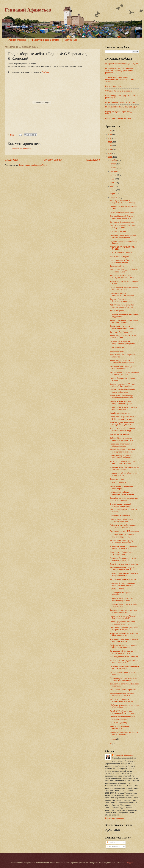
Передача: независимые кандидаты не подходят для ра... (124, 667)
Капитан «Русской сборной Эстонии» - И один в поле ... (122, 300)
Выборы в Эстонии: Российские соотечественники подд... (122, 430)
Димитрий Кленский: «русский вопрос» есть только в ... (122, 694)
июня (112, 183)
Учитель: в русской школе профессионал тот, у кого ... (122, 402)
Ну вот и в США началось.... (121, 434)
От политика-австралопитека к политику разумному (122, 718)
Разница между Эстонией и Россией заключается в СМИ (124, 373)
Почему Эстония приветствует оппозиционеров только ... (122, 599)
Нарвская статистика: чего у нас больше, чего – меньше (123, 462)
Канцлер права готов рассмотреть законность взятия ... (123, 611)
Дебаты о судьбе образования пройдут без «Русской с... (122, 424)
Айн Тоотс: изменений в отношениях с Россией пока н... (124, 706)
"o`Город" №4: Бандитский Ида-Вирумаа (122, 64)
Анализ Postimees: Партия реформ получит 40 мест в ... (124, 733)
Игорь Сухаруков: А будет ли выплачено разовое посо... (121, 261)
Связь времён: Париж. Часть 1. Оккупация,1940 (122, 553)
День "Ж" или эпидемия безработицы (119, 727)
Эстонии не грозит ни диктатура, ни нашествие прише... (124, 662)
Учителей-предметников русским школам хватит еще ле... (123, 236)
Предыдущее (92, 160)
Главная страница (17, 40)
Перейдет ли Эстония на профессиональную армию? (122, 342)
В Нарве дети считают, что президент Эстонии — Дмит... (123, 277)
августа (113, 175)
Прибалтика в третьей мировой (118, 118)
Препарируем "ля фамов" (120, 516)
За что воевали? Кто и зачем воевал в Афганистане (121, 652)
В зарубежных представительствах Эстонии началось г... (124, 499)
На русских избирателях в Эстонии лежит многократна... (124, 635)
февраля (114, 198)
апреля (113, 190)
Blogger (130, 863)
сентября (114, 171)
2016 (110, 138)
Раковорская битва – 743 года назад (124, 531)
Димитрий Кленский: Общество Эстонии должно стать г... (122, 569)
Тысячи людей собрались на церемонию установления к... (123, 493)
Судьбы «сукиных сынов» (120, 413)
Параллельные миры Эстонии (122, 212)
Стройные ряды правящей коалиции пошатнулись (120, 505)
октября (114, 168)
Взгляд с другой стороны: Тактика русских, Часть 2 (123, 337)
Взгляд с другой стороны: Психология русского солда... (122, 362)
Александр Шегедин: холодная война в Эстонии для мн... (122, 584)
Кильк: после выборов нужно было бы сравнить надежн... (124, 629)
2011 (110, 157)
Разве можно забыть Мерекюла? (123, 690)
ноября (113, 164)
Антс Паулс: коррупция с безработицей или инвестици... (123, 202)
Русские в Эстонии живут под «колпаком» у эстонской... (122, 542)
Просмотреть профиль (114, 818)
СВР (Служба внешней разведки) (119, 91)
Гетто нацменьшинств (114, 86)
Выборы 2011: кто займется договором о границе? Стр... (122, 439)
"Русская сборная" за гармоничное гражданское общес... (124, 640)
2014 (110, 146)
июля (112, 179)
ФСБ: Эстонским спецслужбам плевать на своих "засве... (122, 306)
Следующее (12, 160)
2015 (110, 142)
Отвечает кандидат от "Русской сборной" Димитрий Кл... (122, 385)
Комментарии (113, 847)
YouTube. (45, 72)
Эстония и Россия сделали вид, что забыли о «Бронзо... (124, 271)
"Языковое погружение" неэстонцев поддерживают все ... (124, 315)
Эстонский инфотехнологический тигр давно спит (123, 227)
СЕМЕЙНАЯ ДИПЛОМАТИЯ (121, 253)
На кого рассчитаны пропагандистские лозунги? (122, 294)
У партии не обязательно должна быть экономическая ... (123, 367)
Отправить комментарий (21, 149)
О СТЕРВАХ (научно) (118, 723)
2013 (110, 149)
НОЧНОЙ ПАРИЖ (117, 589)
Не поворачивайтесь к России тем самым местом (123, 474)
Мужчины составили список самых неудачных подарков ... (124, 321)
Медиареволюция (117, 351)
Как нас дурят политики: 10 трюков (124, 657)
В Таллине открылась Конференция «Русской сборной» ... (124, 468)
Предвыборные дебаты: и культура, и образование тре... (124, 574)
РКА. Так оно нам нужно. (120, 257)
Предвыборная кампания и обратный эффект (121, 445)
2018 (110, 131)
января (113, 739)
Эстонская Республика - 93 (121, 332)
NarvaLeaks (71, 40)
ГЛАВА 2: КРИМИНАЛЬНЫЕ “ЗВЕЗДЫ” (121, 107)
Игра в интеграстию (118, 232)
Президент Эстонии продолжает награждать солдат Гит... (123, 559)
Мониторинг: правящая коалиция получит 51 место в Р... (123, 547)
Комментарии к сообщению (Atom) (33, 165)
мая (112, 186)
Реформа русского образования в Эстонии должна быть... (123, 526)
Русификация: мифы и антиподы (123, 579)
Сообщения (113, 842)
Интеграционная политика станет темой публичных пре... (123, 679)
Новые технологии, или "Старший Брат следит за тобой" (123, 617)
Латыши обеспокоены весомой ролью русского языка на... (122, 451)
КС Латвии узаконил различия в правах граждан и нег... (123, 536)
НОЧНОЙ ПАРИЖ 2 (118, 483)
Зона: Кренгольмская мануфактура (124, 564)
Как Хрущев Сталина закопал (122, 222)
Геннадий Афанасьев (28, 10)
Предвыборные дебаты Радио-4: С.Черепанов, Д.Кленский (123, 418)
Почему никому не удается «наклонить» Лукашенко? (121, 457)
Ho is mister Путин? (117, 347)
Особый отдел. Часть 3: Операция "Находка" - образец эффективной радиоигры (119, 71)
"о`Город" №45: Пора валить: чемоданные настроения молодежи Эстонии (120, 79)
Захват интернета (117, 311)
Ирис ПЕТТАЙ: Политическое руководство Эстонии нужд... (122, 712)
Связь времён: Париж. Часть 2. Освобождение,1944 (122, 520)
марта (113, 194)
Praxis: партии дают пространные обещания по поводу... (123, 646)
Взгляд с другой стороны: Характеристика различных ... (123, 327)
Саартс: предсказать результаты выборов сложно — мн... (123, 623)
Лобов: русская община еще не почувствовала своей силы (122, 397)
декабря (114, 160)
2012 (110, 153)
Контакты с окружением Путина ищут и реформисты (122, 391)
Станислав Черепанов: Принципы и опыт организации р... (124, 408)
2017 (110, 134)
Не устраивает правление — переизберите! (121, 487)
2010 (110, 744)
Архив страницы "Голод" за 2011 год (120, 102)
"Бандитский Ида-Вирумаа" (46, 40)
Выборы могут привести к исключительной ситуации (121, 700)
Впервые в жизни (117, 479)
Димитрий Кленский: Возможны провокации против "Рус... (122, 217)
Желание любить (117, 266)
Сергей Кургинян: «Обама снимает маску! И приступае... (124, 288)
